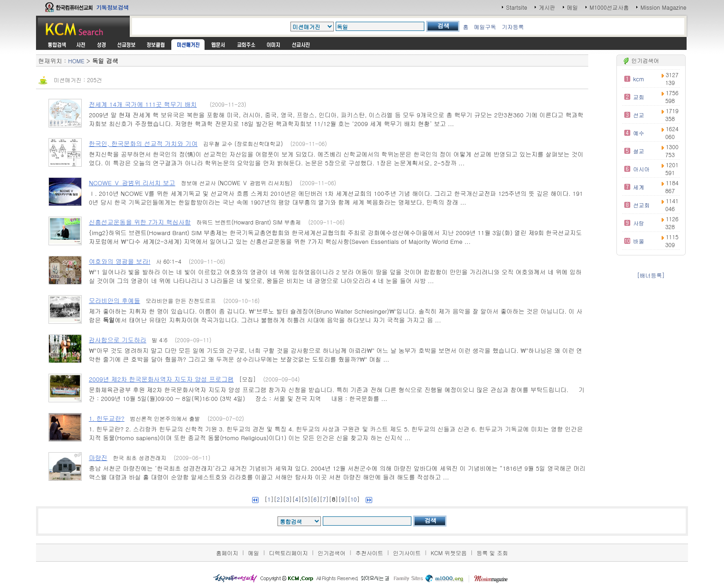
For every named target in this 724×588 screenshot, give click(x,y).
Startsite (517, 7)
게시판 (547, 7)
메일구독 (485, 27)
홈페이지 (227, 553)
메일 (573, 7)
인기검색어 (332, 553)
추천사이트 (369, 553)
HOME (76, 61)
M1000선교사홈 (609, 7)
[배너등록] (651, 275)
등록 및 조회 (492, 553)
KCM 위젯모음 (449, 553)
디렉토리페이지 (289, 553)
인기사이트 (407, 553)
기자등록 (513, 27)
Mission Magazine (664, 7)
